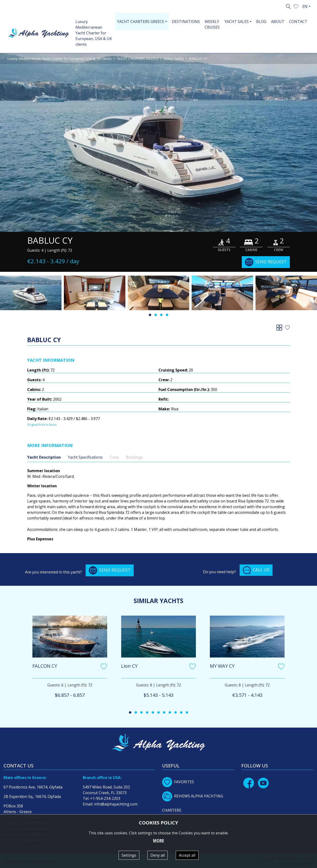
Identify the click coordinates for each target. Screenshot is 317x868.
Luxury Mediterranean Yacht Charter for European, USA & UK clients (94, 33)
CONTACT (298, 22)
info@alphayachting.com (116, 804)
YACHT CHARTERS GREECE (137, 59)
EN (305, 6)
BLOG (261, 22)
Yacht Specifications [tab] (85, 457)
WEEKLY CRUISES (212, 24)
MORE (158, 841)
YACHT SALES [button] (237, 22)
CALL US (256, 570)
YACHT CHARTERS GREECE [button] (141, 22)
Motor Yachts (174, 59)
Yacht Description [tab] (44, 457)
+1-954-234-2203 (105, 798)
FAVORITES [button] (178, 782)
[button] (296, 6)
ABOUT (278, 22)
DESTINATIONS (186, 22)
